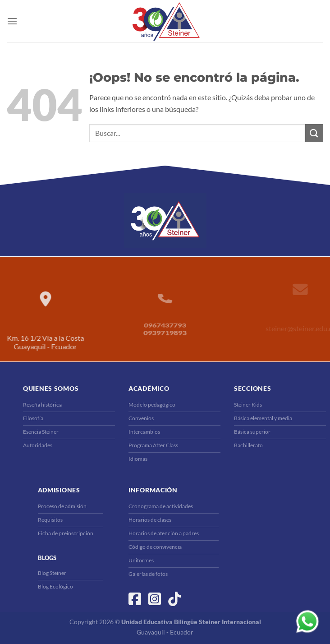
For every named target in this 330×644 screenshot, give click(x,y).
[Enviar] (314, 133)
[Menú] (12, 21)
